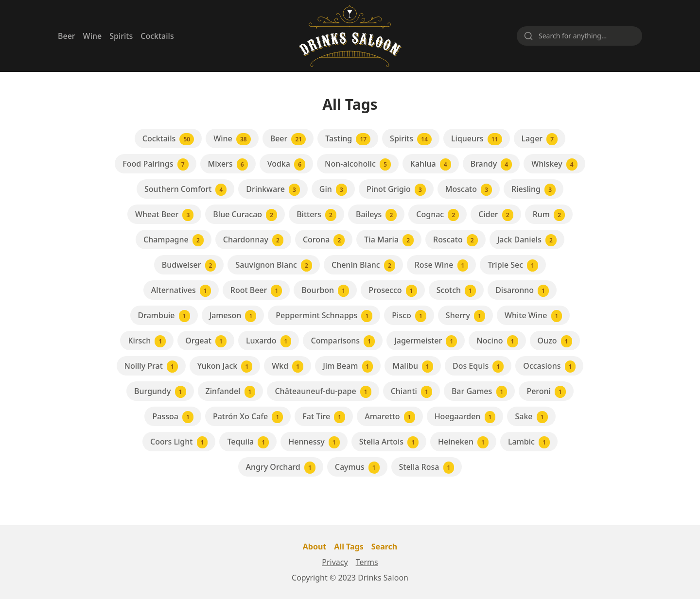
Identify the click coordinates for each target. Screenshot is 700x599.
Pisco (409, 316)
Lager (540, 139)
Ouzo (555, 341)
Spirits (121, 36)
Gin (333, 190)
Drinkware (273, 190)
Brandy (491, 164)
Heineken (463, 442)
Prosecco (393, 291)
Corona (324, 240)
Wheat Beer (164, 215)
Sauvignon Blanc (274, 265)
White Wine (534, 316)
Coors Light (179, 442)
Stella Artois (389, 442)
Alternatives (181, 291)
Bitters (316, 215)
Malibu (412, 367)
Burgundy (160, 392)
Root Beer (256, 291)
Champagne (174, 240)
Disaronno (522, 291)
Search (384, 547)
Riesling (534, 190)
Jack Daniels (527, 240)
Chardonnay (253, 240)
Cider (496, 215)
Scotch (456, 291)
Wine (93, 36)
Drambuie (164, 316)
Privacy (335, 562)
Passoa (173, 417)
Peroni (546, 392)
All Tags (349, 547)
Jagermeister (426, 341)
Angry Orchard (281, 468)
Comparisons (343, 341)
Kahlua (431, 164)
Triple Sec (513, 265)
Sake (531, 417)
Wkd (288, 367)
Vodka (286, 164)
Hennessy (314, 442)
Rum (549, 215)
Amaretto (390, 417)
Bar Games (479, 392)
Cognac (437, 215)
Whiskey (554, 164)
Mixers (228, 164)
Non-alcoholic (358, 164)
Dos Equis (478, 367)
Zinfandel (231, 392)
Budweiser (189, 265)
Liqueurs (476, 139)
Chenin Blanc (363, 265)
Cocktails (157, 36)
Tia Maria (389, 240)
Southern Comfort (185, 190)
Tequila (248, 442)
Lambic (529, 442)
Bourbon (325, 291)
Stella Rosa (427, 468)
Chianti (411, 392)
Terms (367, 562)
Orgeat (206, 341)
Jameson (233, 316)
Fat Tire (324, 417)
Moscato (469, 190)
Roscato (455, 240)
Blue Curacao (245, 215)
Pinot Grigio (396, 190)
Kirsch (147, 341)
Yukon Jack (225, 367)
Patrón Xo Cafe (248, 417)
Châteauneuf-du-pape (323, 392)
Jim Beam (348, 367)
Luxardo (269, 341)
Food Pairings (155, 164)
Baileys (376, 215)
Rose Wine (442, 265)
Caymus (357, 468)
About (315, 547)
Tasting (348, 139)
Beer (67, 36)
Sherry (465, 316)
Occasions (549, 367)
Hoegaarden (465, 417)
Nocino (497, 341)
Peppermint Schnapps (324, 316)
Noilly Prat (151, 367)
